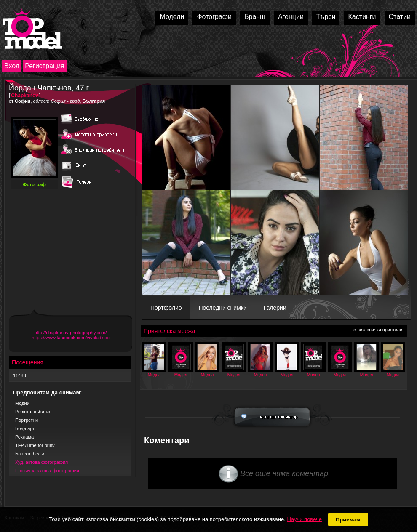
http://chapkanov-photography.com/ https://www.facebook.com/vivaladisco (71, 335)
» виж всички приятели (378, 330)
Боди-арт (25, 428)
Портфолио (166, 308)
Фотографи (214, 17)
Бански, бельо (30, 454)
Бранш (255, 17)
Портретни (27, 420)
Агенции (291, 17)
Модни (22, 403)
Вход (12, 66)
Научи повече (304, 519)
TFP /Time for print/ (35, 445)
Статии (400, 17)
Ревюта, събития (33, 412)
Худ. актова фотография (41, 462)
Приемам (348, 520)
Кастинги (362, 17)
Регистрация (45, 66)
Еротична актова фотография (47, 471)
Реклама (24, 437)
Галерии (275, 308)
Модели (172, 17)
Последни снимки (223, 308)
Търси (326, 17)
